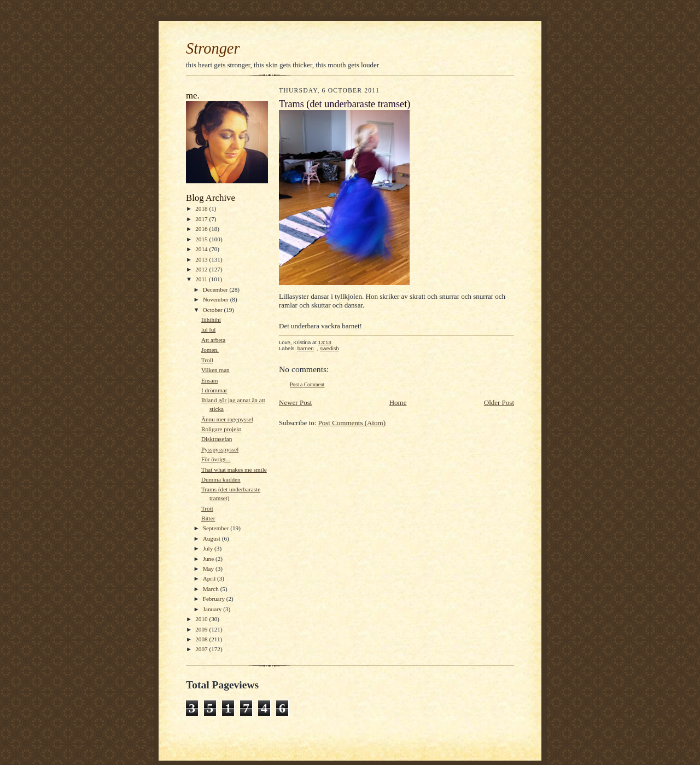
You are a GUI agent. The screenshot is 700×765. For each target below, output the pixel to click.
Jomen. (210, 350)
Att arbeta (213, 340)
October (214, 310)
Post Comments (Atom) (352, 423)
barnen (306, 348)
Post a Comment (307, 384)
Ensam (209, 380)
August (212, 538)
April (210, 578)
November (217, 299)
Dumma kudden (221, 479)
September (217, 528)
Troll (207, 360)
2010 (202, 619)
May (209, 569)
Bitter (208, 518)
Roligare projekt (221, 429)
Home (398, 402)
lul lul (208, 329)
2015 (202, 239)
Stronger (213, 48)
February (215, 599)
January (213, 609)
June (209, 559)
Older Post (499, 402)
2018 (202, 208)
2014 (202, 249)
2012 (202, 269)
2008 (202, 639)
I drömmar (214, 390)
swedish (329, 348)
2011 (202, 279)
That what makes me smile (234, 470)
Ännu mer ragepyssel (227, 419)
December (216, 289)
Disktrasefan (217, 439)
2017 (202, 219)
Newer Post (295, 402)
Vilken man (215, 370)
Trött (207, 508)
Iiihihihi (211, 320)
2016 (202, 229)
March (212, 589)
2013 (202, 259)
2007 (202, 649)
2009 (202, 629)
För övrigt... (216, 459)
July (209, 548)
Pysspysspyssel (220, 449)
